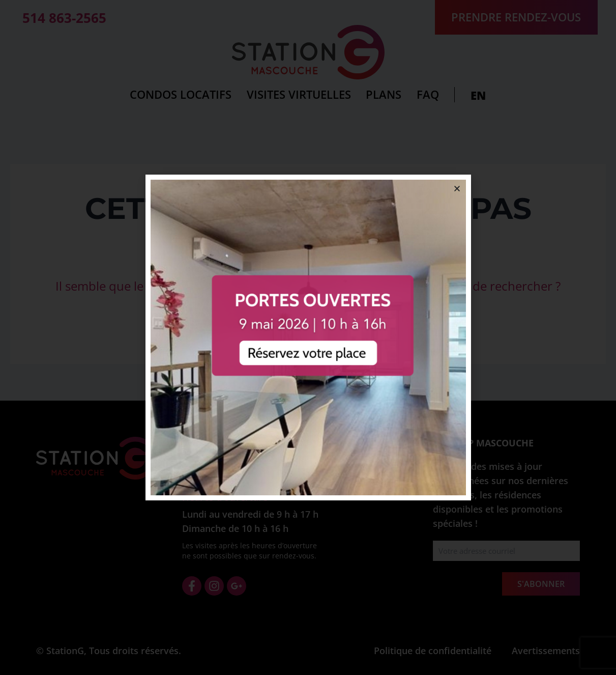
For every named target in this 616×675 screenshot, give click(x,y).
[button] (457, 189)
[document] (308, 337)
